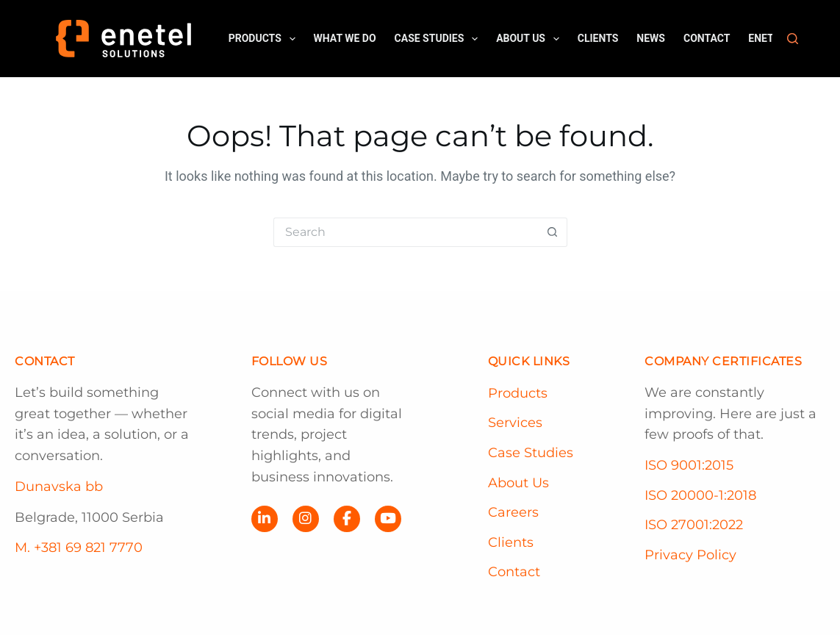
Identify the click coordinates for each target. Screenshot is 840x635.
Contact (707, 38)
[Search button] (553, 232)
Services (515, 423)
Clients (598, 38)
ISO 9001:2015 (689, 465)
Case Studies (439, 39)
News (651, 38)
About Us (518, 483)
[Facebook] (347, 519)
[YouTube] (388, 519)
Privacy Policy (690, 555)
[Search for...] (406, 232)
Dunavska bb (59, 487)
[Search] (793, 39)
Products (265, 39)
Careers (513, 512)
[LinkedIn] (265, 519)
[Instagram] (306, 519)
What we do (345, 38)
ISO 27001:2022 (694, 525)
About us (531, 39)
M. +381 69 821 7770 (79, 548)
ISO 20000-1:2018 (700, 495)
